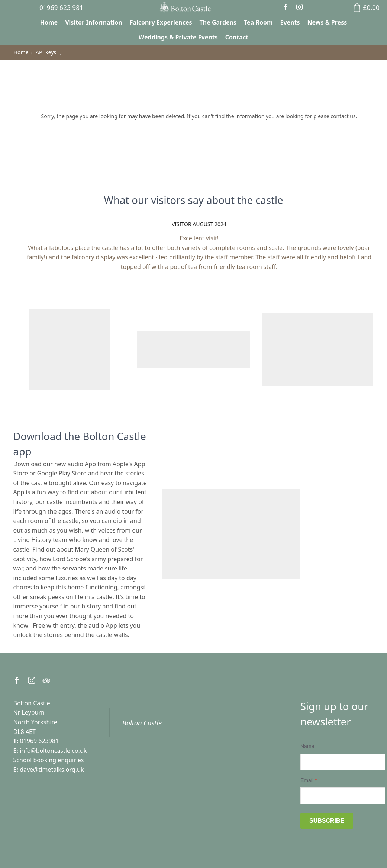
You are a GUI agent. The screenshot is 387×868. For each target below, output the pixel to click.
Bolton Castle (142, 722)
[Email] (343, 796)
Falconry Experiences (161, 22)
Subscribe (327, 821)
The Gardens (218, 22)
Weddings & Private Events (178, 37)
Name (307, 746)
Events (290, 22)
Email (309, 780)
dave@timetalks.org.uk (52, 770)
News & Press (327, 22)
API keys (46, 52)
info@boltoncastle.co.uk (53, 751)
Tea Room (258, 22)
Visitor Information (94, 22)
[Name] (343, 762)
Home (49, 22)
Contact (237, 37)
